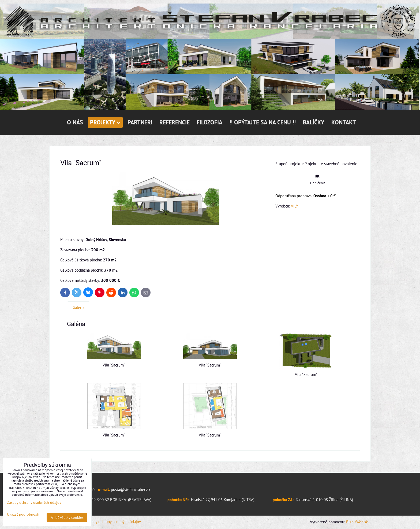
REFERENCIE (175, 122)
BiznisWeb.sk (357, 522)
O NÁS (75, 122)
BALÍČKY (314, 122)
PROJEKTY (105, 122)
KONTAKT (344, 122)
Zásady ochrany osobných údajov (113, 521)
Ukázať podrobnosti (23, 514)
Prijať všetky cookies (67, 517)
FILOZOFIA (209, 122)
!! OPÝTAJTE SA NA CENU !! (262, 122)
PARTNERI (140, 122)
